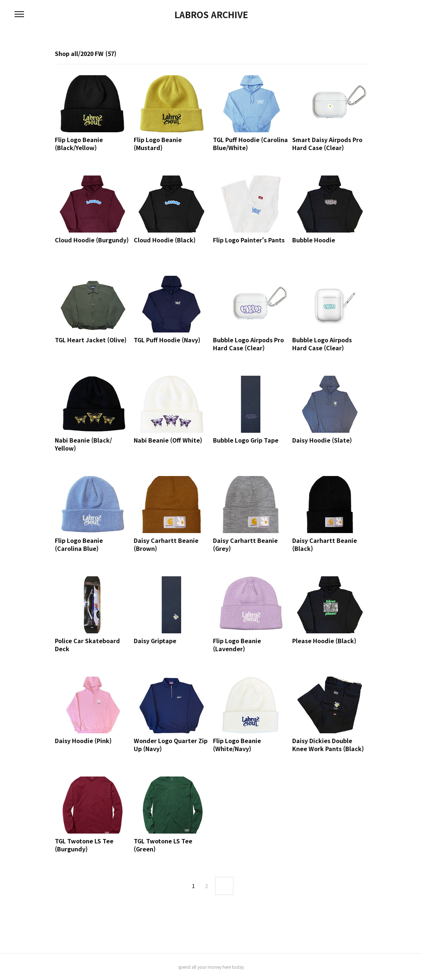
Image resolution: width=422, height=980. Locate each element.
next (224, 886)
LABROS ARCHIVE (211, 15)
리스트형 (363, 54)
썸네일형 (353, 54)
